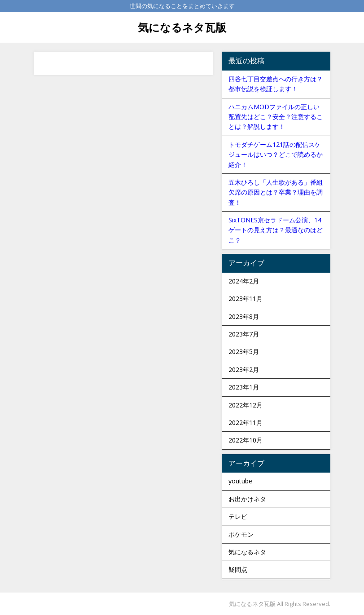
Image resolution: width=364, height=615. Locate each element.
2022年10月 (246, 440)
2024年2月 (244, 281)
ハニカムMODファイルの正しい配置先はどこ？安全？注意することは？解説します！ (276, 117)
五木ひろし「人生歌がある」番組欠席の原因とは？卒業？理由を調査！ (276, 192)
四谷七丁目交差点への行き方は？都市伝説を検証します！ (276, 84)
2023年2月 (244, 369)
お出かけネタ (247, 499)
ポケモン (241, 534)
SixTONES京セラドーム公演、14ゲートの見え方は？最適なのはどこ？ (276, 230)
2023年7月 (244, 334)
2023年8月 (244, 316)
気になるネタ (247, 552)
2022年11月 (246, 423)
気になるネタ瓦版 (182, 27)
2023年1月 (244, 387)
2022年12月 (246, 405)
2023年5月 (244, 352)
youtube (240, 481)
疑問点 (238, 569)
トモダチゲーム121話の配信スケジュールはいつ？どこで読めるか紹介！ (276, 155)
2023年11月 (246, 299)
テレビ (238, 516)
